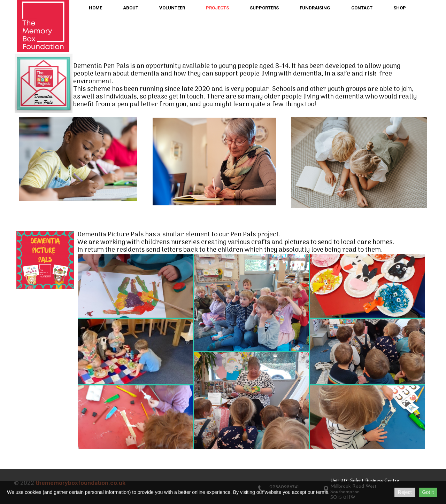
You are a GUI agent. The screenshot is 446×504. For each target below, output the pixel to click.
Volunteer (172, 8)
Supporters (264, 8)
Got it (428, 492)
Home (95, 8)
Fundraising (315, 8)
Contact (362, 8)
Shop (400, 8)
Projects (217, 8)
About (131, 8)
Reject (405, 492)
